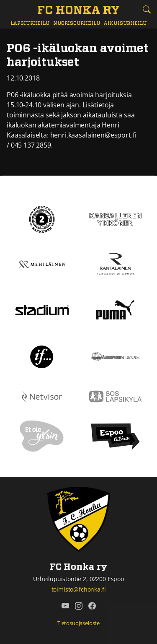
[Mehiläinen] (42, 264)
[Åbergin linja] (116, 356)
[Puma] (115, 309)
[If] (42, 356)
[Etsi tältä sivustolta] (147, 9)
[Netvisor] (42, 396)
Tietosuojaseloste (78, 623)
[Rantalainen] (116, 264)
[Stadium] (42, 309)
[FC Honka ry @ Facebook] (92, 606)
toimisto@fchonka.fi (79, 589)
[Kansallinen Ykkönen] (116, 218)
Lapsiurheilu (30, 23)
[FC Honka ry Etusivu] (78, 11)
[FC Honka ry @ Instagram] (79, 606)
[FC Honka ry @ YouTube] (65, 606)
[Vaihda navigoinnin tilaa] (10, 10)
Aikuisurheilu (125, 23)
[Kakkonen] (42, 218)
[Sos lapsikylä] (116, 396)
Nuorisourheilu (77, 23)
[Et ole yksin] (42, 436)
